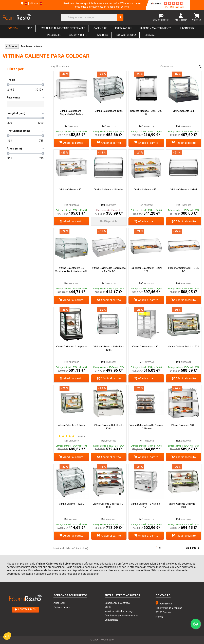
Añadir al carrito (71, 143)
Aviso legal (59, 603)
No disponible (109, 221)
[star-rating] (174, 4)
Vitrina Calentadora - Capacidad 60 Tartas (71, 113)
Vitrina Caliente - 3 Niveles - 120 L (109, 348)
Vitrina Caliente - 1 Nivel (184, 190)
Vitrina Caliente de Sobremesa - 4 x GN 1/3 (109, 270)
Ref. (67, 126)
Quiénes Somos (62, 607)
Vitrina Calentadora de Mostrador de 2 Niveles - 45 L (71, 270)
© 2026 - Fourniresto (102, 640)
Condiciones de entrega (117, 603)
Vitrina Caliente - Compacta (71, 347)
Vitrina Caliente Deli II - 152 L (184, 347)
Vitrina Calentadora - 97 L (146, 347)
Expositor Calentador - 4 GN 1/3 (146, 270)
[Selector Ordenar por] (191, 66)
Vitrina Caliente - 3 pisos (71, 425)
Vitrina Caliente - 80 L (71, 190)
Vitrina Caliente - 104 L (184, 425)
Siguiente (193, 548)
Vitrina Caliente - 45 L (146, 190)
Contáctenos (25, 609)
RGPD (108, 607)
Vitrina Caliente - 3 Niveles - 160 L (146, 505)
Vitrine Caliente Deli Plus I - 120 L (109, 427)
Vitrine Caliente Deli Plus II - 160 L (184, 505)
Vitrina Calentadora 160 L (109, 111)
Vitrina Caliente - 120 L (71, 504)
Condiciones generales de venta (122, 616)
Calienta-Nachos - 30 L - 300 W (146, 113)
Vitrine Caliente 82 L (184, 111)
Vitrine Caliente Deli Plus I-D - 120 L (109, 505)
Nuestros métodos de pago (119, 611)
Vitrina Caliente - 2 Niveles (109, 190)
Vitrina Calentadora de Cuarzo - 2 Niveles (146, 427)
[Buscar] (92, 18)
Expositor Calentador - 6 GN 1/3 (184, 270)
